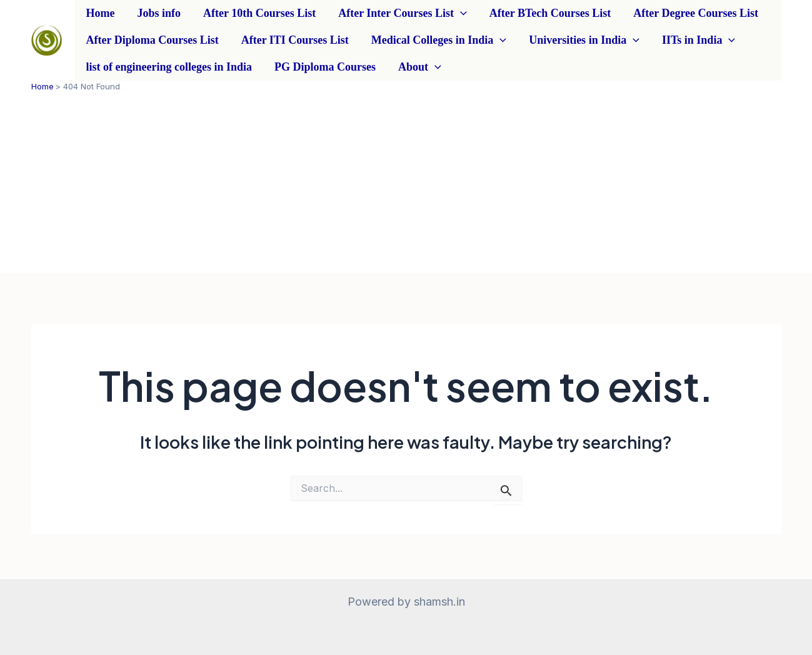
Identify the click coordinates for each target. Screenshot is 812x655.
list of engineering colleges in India (169, 67)
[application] (460, 13)
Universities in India (584, 40)
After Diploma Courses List (153, 40)
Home (101, 13)
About (420, 67)
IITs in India (699, 40)
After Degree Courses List (696, 13)
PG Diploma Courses (325, 67)
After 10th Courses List (259, 13)
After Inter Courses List (403, 13)
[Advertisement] (406, 186)
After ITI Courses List (295, 40)
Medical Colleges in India (439, 40)
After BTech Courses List (550, 13)
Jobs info (159, 13)
